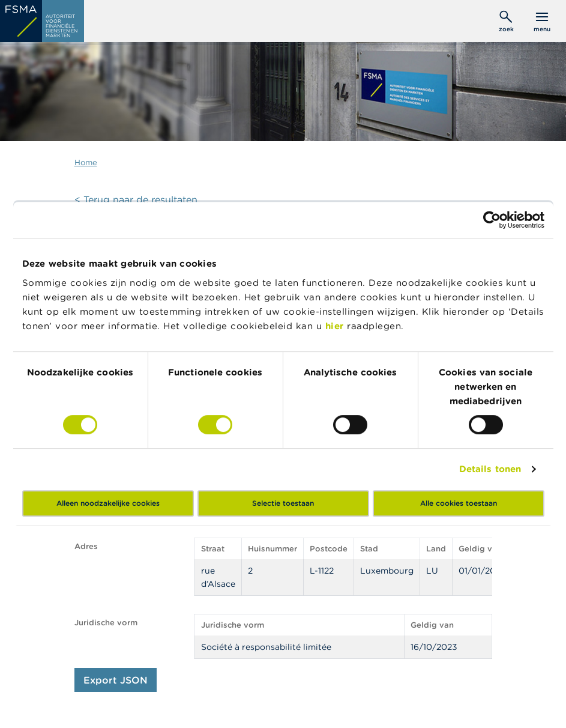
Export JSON (116, 680)
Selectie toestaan (283, 503)
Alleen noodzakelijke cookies (108, 503)
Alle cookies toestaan (459, 503)
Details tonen (490, 469)
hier (336, 326)
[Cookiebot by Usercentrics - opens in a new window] (492, 220)
